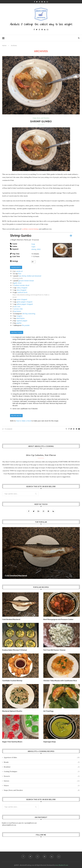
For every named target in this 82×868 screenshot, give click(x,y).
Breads (42, 762)
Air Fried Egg (48, 711)
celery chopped (22, 288)
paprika (19, 323)
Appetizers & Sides (42, 757)
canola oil (19, 271)
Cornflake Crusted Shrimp (12, 680)
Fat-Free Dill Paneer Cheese (54, 650)
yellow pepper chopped (25, 304)
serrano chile (18, 309)
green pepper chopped (24, 302)
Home (4, 46)
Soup (33, 244)
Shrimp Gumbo (41, 122)
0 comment (7, 429)
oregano (19, 316)
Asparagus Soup (49, 741)
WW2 (39, 249)
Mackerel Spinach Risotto (12, 711)
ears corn (17, 307)
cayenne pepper (22, 321)
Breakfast (42, 767)
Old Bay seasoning (29, 314)
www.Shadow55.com (61, 865)
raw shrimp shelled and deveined (30, 276)
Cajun (33, 247)
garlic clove (18, 283)
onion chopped (22, 300)
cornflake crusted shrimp (30, 229)
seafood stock (22, 292)
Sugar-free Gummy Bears (12, 741)
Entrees (42, 781)
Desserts (42, 776)
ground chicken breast (26, 281)
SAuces (42, 785)
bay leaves (17, 311)
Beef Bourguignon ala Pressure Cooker (58, 619)
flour (20, 274)
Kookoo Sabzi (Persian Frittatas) (14, 650)
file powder (26, 325)
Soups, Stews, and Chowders (41, 118)
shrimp (34, 249)
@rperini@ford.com (9, 825)
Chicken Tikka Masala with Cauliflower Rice (60, 680)
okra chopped (21, 290)
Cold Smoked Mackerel (16, 576)
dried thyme (20, 318)
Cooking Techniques (42, 771)
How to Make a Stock (24, 421)
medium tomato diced (21, 285)
